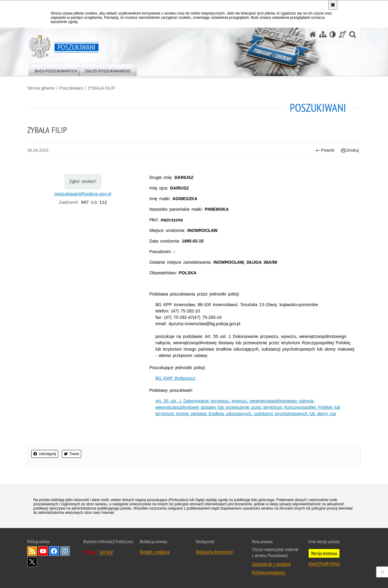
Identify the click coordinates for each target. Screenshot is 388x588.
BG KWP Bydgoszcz (176, 378)
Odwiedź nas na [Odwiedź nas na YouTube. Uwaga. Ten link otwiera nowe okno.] (43, 551)
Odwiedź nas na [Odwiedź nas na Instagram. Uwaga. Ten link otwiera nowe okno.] (65, 551)
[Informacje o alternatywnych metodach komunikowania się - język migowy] (343, 34)
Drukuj (350, 150)
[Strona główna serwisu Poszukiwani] (313, 34)
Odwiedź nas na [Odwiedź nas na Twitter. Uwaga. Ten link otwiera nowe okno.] (32, 562)
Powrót (325, 150)
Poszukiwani (71, 88)
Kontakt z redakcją (155, 552)
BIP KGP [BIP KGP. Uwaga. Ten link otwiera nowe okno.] (107, 552)
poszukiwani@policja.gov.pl (83, 194)
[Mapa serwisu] (323, 34)
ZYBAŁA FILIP (101, 88)
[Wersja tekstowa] (333, 34)
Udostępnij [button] (45, 454)
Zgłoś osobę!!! (83, 181)
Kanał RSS (32, 551)
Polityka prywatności (269, 572)
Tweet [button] (72, 454)
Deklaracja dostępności (215, 552)
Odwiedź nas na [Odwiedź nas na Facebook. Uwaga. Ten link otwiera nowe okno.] (54, 551)
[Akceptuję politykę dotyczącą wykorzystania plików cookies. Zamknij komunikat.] (333, 5)
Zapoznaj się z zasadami (271, 564)
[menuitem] (56, 70)
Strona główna (41, 88)
